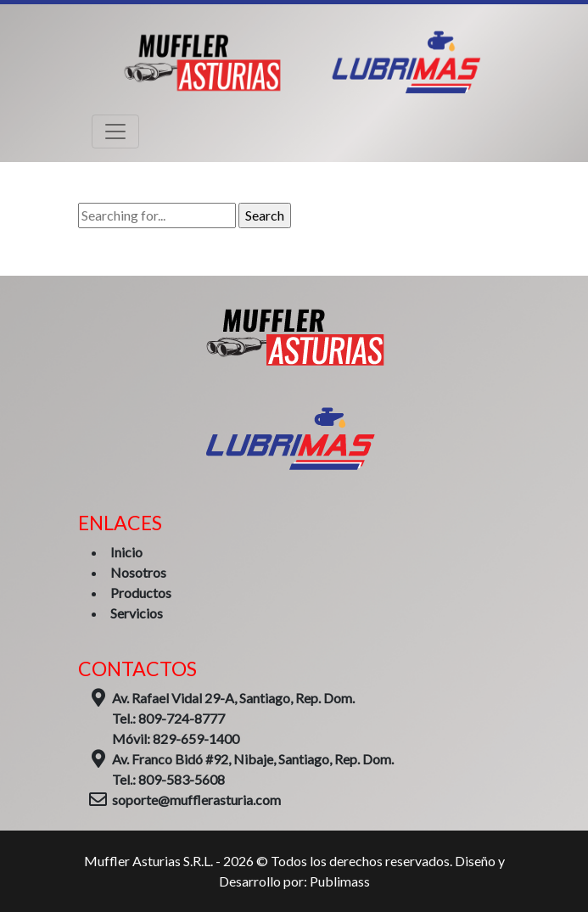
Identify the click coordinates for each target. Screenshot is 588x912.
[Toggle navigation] (115, 131)
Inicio (126, 552)
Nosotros (138, 572)
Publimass (340, 881)
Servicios (137, 613)
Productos (141, 593)
